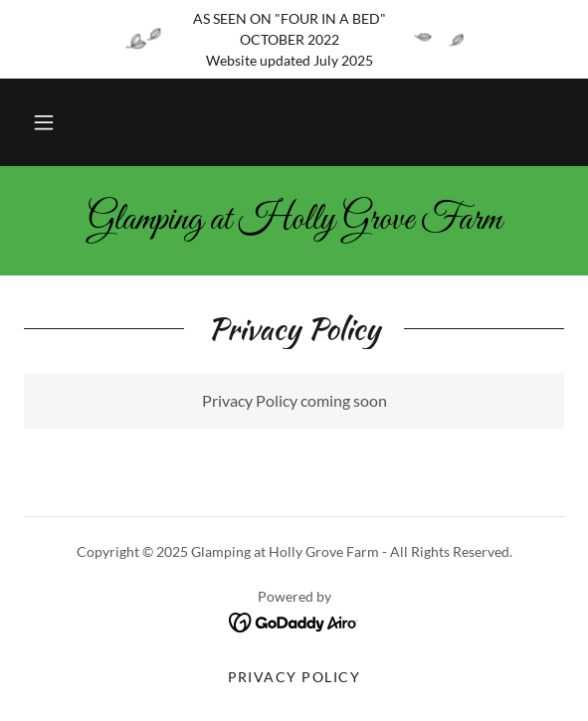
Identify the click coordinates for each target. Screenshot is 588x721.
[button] (44, 122)
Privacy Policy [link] (294, 677)
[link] (294, 221)
